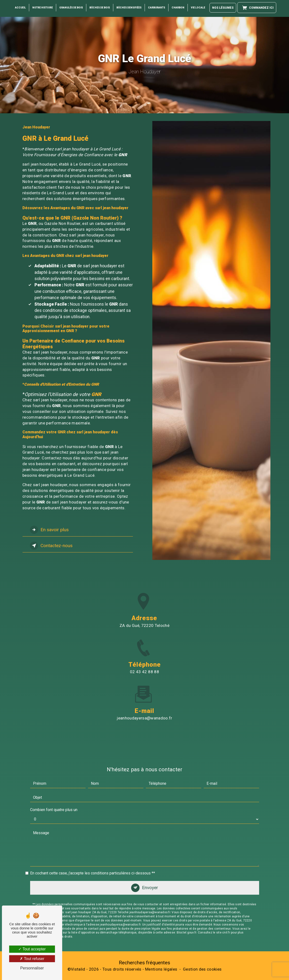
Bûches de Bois (100, 7)
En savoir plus (49, 530)
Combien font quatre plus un (54, 787)
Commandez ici (257, 7)
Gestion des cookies (202, 969)
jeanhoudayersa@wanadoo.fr (144, 695)
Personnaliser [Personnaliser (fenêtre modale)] (32, 968)
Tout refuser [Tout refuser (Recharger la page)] (32, 959)
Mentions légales (161, 969)
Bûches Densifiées (129, 7)
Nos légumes (223, 7)
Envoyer (150, 864)
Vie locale (198, 7)
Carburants (157, 7)
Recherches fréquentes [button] (144, 963)
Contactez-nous (51, 546)
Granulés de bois (71, 7)
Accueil (20, 7)
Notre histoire (43, 7)
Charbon (178, 7)
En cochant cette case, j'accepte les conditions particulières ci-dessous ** (93, 850)
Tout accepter (32, 949)
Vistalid (78, 969)
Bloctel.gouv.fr (187, 909)
